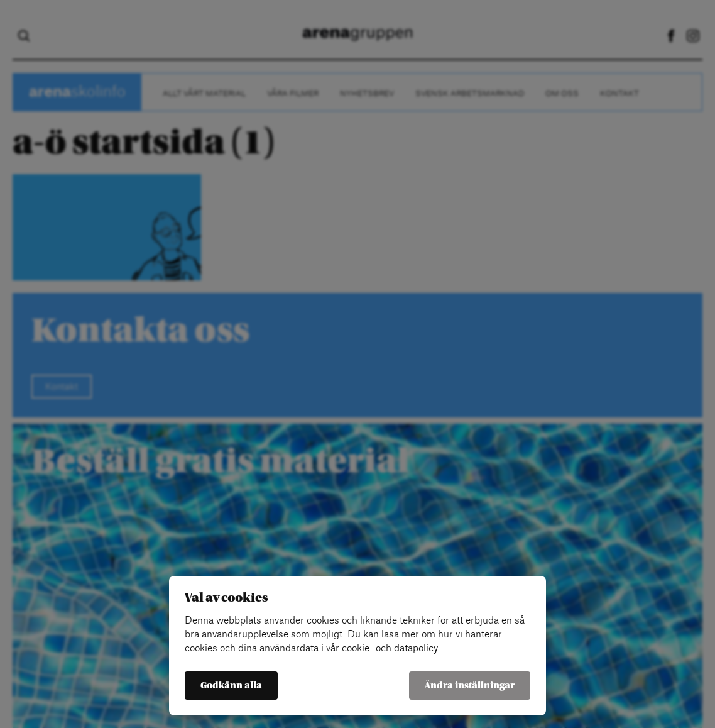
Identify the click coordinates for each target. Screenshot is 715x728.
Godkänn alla (231, 686)
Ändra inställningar (470, 686)
